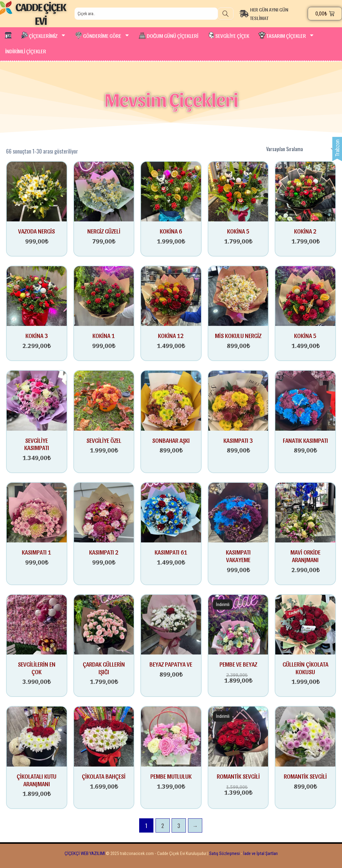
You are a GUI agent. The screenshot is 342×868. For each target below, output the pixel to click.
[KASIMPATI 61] (171, 512)
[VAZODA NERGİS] (37, 191)
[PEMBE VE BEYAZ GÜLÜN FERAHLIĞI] (238, 624)
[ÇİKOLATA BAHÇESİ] (104, 736)
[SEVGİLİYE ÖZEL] (104, 400)
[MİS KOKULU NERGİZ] (238, 295)
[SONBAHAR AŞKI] (171, 400)
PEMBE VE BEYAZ (238, 664)
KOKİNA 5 (238, 231)
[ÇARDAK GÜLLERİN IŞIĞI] (104, 624)
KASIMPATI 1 (37, 552)
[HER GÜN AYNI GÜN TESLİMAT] (274, 14)
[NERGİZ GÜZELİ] (104, 191)
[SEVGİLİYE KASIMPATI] (37, 400)
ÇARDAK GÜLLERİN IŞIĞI (104, 668)
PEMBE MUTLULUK (171, 776)
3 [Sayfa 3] (179, 826)
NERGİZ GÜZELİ (104, 231)
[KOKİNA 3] (37, 295)
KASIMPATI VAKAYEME (238, 556)
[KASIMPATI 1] (37, 512)
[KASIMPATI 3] (238, 400)
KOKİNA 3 (37, 336)
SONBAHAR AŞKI (171, 440)
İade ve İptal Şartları (260, 853)
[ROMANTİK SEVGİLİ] (238, 736)
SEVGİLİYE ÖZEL (104, 440)
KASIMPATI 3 (238, 440)
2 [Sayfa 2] (163, 826)
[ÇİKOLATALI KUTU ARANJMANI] (37, 736)
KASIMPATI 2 (104, 552)
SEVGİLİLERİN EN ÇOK (37, 668)
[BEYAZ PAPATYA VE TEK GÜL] (171, 624)
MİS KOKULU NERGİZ (238, 336)
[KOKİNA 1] (104, 295)
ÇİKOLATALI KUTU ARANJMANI (37, 780)
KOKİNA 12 (171, 336)
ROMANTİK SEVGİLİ (238, 776)
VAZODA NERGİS (37, 231)
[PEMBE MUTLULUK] (171, 736)
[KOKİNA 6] (171, 191)
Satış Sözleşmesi (225, 853)
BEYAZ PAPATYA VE (171, 664)
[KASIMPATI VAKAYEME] (238, 512)
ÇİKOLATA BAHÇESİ (104, 776)
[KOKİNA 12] (171, 295)
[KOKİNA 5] (238, 191)
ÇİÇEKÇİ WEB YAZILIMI (85, 853)
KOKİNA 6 (171, 231)
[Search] (226, 14)
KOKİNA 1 (104, 336)
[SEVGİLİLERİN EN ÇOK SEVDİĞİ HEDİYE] (37, 624)
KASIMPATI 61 (171, 552)
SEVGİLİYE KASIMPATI (37, 444)
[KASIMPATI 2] (104, 512)
